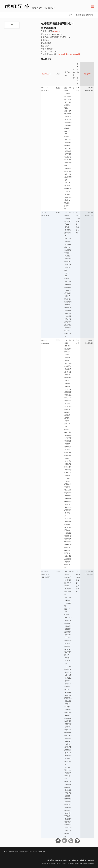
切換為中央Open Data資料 (69, 55)
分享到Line (71, 841)
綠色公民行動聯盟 (56, 864)
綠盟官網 (51, 861)
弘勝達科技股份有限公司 (85, 15)
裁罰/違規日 (46, 74)
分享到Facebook (58, 841)
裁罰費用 (88, 74)
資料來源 (83, 861)
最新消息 (75, 861)
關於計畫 (67, 861)
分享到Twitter (64, 841)
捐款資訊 (59, 861)
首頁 (71, 15)
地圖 (42, 852)
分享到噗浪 (77, 841)
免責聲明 (91, 861)
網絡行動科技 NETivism (78, 864)
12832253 (57, 31)
